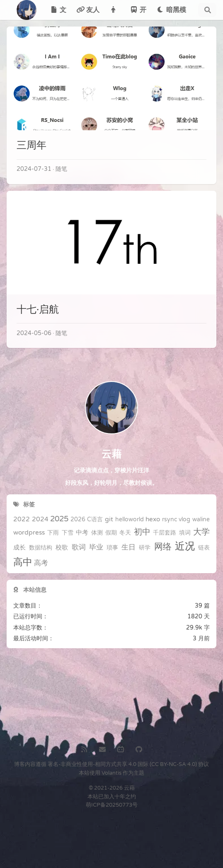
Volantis (111, 773)
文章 (58, 13)
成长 (19, 547)
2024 (40, 519)
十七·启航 (38, 310)
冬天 (125, 533)
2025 (59, 519)
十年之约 (125, 797)
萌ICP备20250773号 (112, 805)
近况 (185, 547)
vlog (184, 520)
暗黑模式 (171, 13)
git (109, 519)
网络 (163, 547)
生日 (128, 547)
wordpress (29, 532)
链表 (204, 548)
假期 (111, 533)
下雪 (68, 533)
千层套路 (165, 533)
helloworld (130, 520)
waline (201, 520)
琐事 (112, 548)
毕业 (96, 547)
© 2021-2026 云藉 (112, 788)
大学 (201, 532)
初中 (142, 532)
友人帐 (88, 13)
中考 (82, 532)
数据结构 (41, 548)
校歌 (62, 547)
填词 (185, 533)
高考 (41, 563)
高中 (23, 562)
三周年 (32, 145)
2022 (22, 519)
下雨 (53, 533)
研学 (145, 548)
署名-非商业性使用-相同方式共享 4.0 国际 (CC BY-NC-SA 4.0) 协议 (128, 764)
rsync (170, 520)
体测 (97, 533)
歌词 (79, 547)
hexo (153, 519)
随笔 (61, 169)
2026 (78, 520)
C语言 (95, 520)
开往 (138, 13)
